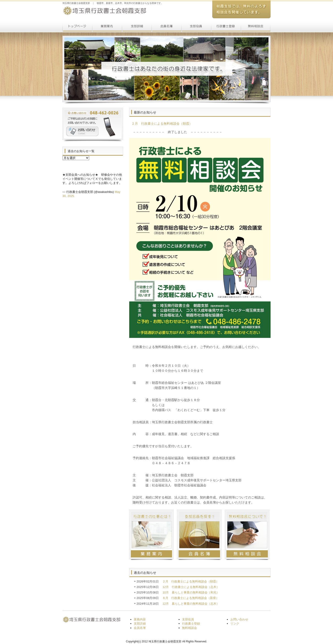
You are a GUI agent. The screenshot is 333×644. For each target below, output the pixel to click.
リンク (235, 624)
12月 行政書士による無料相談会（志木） (191, 587)
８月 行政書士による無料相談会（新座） (191, 598)
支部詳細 (137, 27)
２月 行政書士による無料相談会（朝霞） (191, 581)
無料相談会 (256, 27)
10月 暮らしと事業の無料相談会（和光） (191, 592)
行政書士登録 (226, 27)
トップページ (77, 27)
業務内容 (140, 619)
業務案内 (107, 27)
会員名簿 (166, 27)
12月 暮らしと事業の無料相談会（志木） (191, 604)
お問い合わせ (239, 619)
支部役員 (196, 27)
